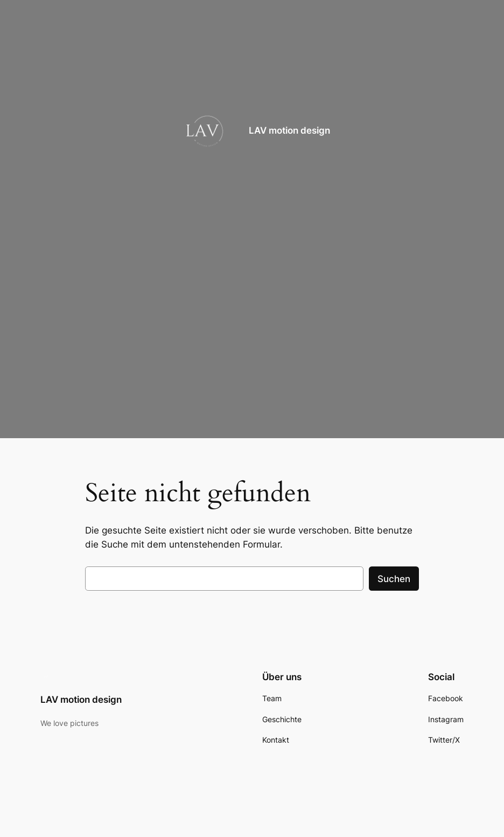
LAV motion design (289, 130)
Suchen (394, 579)
